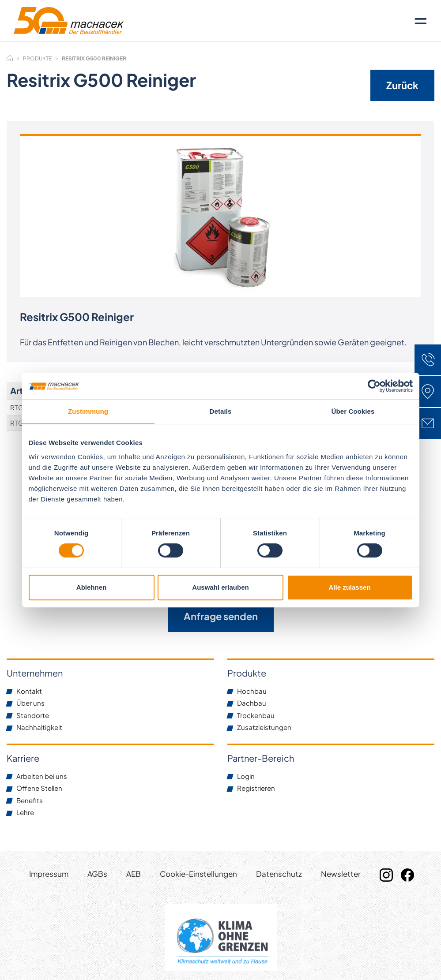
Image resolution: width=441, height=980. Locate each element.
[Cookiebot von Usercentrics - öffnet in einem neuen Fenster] (374, 386)
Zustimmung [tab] (88, 411)
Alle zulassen (349, 587)
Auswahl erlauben (220, 587)
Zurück (402, 85)
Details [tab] (221, 411)
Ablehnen (91, 587)
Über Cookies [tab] (353, 411)
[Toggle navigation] (421, 21)
